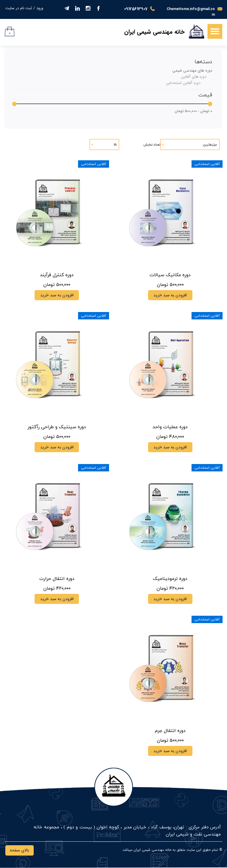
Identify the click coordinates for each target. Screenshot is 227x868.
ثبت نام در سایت (19, 8)
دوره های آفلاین (194, 77)
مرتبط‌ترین (210, 144)
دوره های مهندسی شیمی (192, 71)
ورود (40, 8)
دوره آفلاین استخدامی (183, 83)
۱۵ (115, 144)
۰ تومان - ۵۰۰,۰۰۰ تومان (193, 111)
